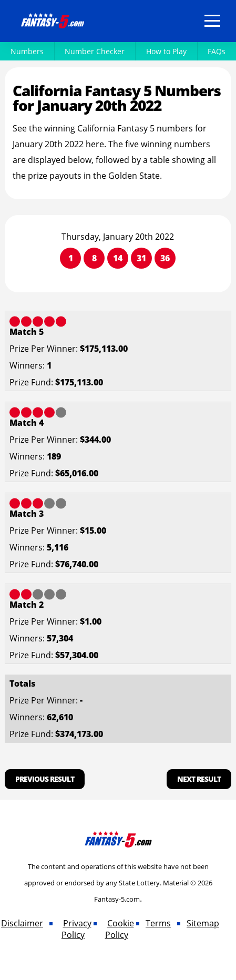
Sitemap (203, 923)
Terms (158, 923)
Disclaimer (22, 923)
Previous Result (45, 779)
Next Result (199, 779)
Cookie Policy (120, 929)
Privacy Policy (76, 929)
